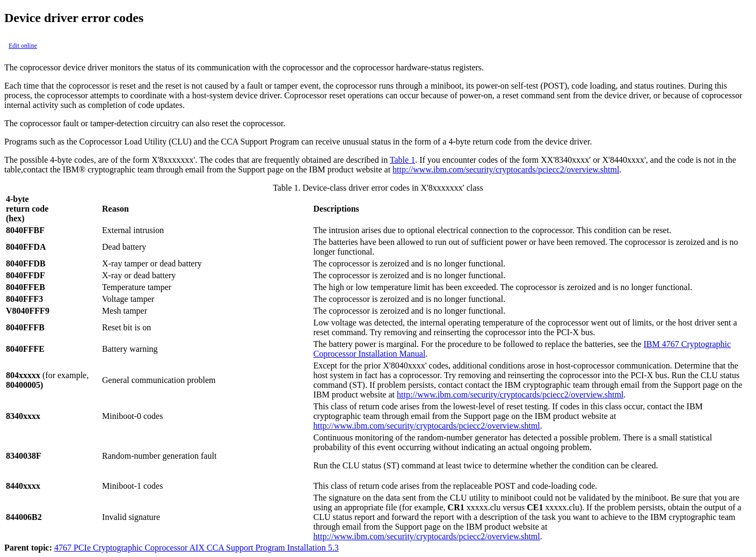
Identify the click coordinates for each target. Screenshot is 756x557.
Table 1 (402, 160)
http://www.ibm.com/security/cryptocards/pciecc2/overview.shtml (506, 169)
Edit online (23, 46)
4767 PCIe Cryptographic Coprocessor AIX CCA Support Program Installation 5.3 (197, 548)
